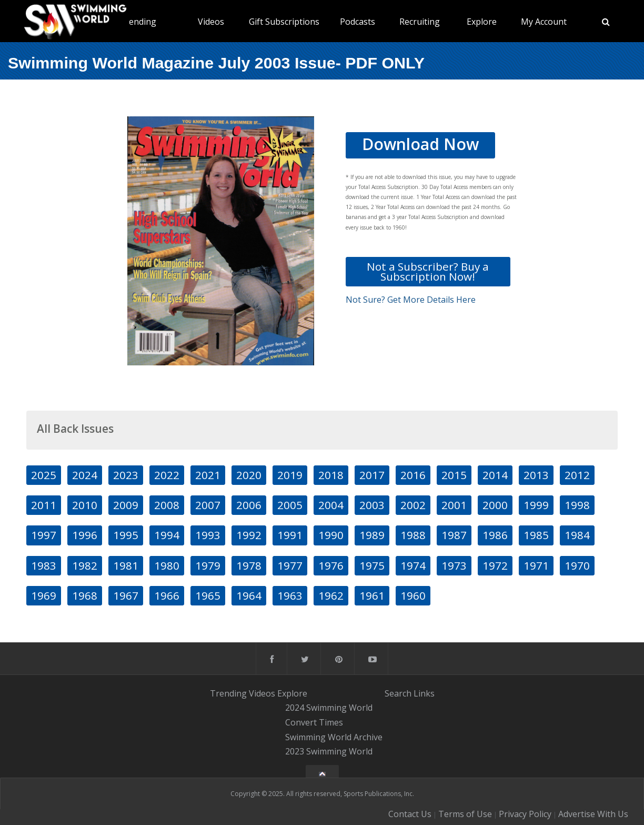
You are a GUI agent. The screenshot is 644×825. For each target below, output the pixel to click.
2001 (454, 505)
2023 (126, 475)
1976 (331, 565)
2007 (208, 505)
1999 (536, 505)
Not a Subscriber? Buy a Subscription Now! (428, 271)
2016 (413, 475)
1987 (454, 535)
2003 (372, 505)
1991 (290, 535)
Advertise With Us (593, 814)
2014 (495, 475)
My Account (544, 22)
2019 (290, 475)
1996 (85, 535)
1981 (126, 565)
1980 (167, 565)
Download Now (420, 144)
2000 (495, 505)
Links (424, 693)
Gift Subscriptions (284, 22)
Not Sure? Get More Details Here (411, 300)
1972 (495, 565)
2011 (44, 505)
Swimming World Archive (334, 737)
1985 (536, 535)
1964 (249, 595)
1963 (290, 595)
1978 (249, 565)
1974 (413, 565)
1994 (167, 535)
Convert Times (314, 722)
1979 (208, 565)
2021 (208, 475)
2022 (167, 475)
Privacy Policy (525, 814)
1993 (208, 535)
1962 (331, 595)
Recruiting (420, 22)
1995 (126, 535)
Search (398, 693)
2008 (167, 505)
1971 (536, 565)
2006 (249, 505)
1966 (167, 595)
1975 (372, 565)
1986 (495, 535)
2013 (536, 475)
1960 (413, 595)
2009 (126, 505)
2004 (331, 505)
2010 (85, 505)
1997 (44, 535)
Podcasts (358, 22)
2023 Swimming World (329, 752)
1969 (44, 595)
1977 (290, 565)
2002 (413, 505)
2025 (44, 475)
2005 (290, 505)
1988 (413, 535)
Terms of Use (465, 814)
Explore (482, 22)
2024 (85, 475)
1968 (85, 595)
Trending (138, 22)
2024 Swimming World (329, 708)
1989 (372, 535)
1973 (454, 565)
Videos (211, 22)
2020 (249, 475)
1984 (577, 535)
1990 (331, 535)
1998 (577, 505)
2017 (372, 475)
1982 (85, 565)
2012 (577, 475)
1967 (126, 595)
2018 (331, 475)
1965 (208, 595)
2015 (454, 475)
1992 (249, 535)
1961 (372, 595)
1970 (577, 565)
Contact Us (410, 814)
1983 (44, 565)
